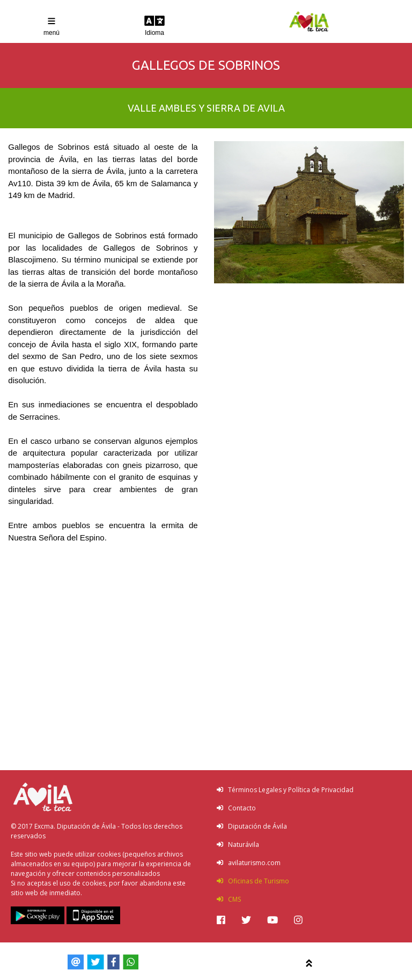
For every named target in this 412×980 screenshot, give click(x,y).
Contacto (236, 808)
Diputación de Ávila (252, 826)
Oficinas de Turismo (253, 881)
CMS (229, 899)
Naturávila (238, 844)
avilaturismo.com (249, 863)
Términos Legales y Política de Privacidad (285, 790)
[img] (221, 920)
